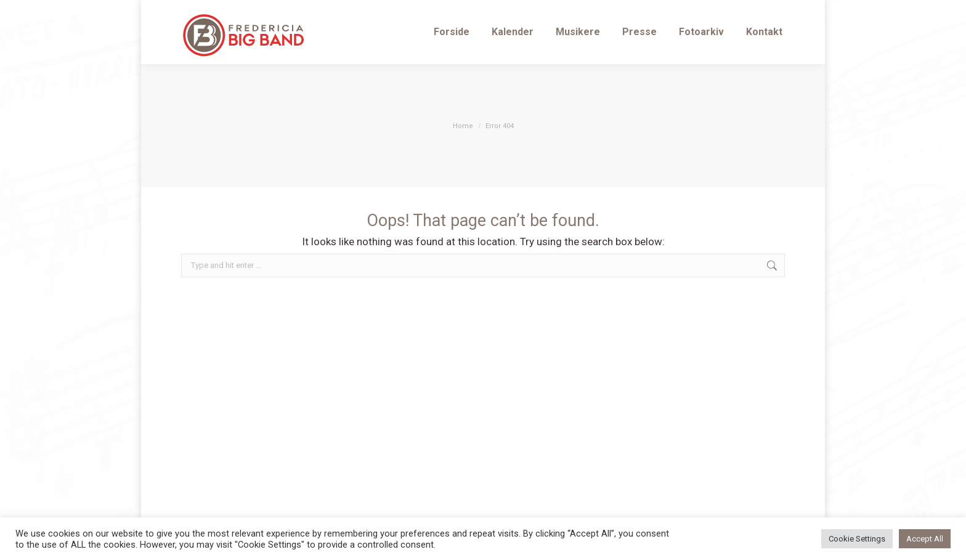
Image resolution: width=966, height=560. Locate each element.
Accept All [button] (925, 539)
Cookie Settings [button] (857, 539)
